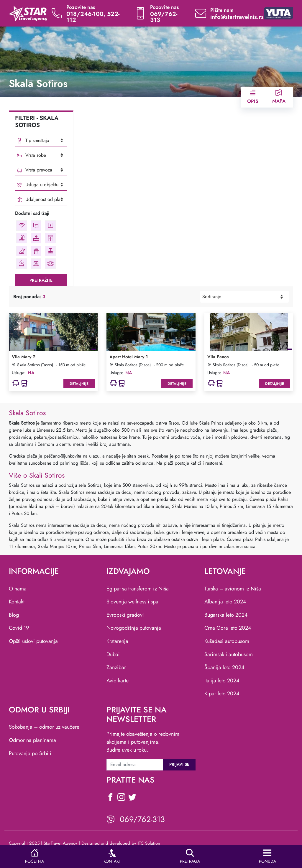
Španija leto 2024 (224, 667)
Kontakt (17, 602)
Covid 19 (19, 628)
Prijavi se (179, 764)
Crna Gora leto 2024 (228, 628)
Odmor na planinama (32, 740)
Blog (14, 615)
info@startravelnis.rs (237, 17)
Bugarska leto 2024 (226, 615)
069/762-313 (164, 17)
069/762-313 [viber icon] (142, 819)
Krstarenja (117, 641)
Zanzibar (116, 667)
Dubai (113, 654)
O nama (18, 589)
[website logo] (28, 13)
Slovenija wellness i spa (132, 602)
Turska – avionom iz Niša (233, 589)
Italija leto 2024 (222, 681)
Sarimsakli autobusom (229, 654)
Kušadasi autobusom (227, 641)
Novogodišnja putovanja (134, 628)
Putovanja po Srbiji (30, 753)
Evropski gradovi (125, 615)
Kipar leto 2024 (222, 694)
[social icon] (110, 798)
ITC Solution (149, 843)
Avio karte (118, 681)
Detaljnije (79, 384)
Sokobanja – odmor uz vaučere (44, 727)
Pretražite (41, 280)
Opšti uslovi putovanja (33, 641)
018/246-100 (85, 14)
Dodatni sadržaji (32, 213)
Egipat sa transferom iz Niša (138, 589)
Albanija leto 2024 (225, 602)
